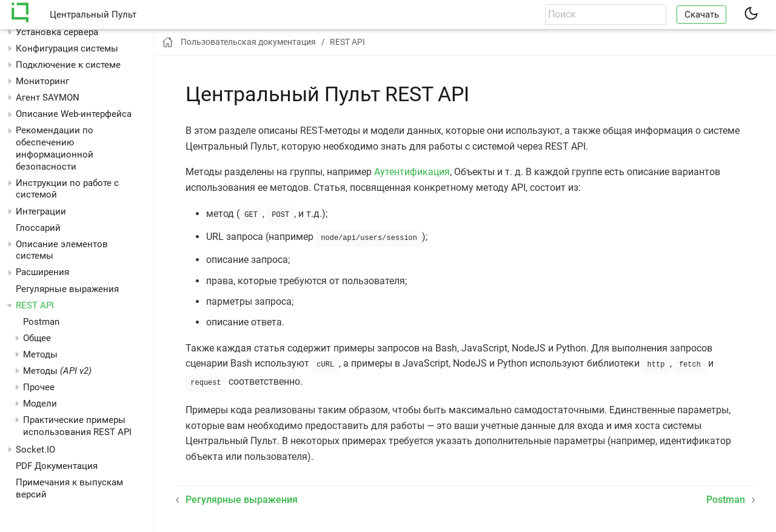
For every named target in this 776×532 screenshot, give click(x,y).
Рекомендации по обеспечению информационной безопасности (55, 148)
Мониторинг (42, 81)
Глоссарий (38, 228)
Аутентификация (412, 172)
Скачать (702, 15)
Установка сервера (57, 32)
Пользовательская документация (248, 42)
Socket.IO (35, 450)
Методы (57, 371)
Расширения (42, 272)
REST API (35, 305)
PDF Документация (57, 466)
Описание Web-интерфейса (74, 114)
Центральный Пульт (93, 15)
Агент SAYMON (48, 98)
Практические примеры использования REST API (77, 426)
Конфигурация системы (67, 48)
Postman (41, 322)
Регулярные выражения (67, 289)
